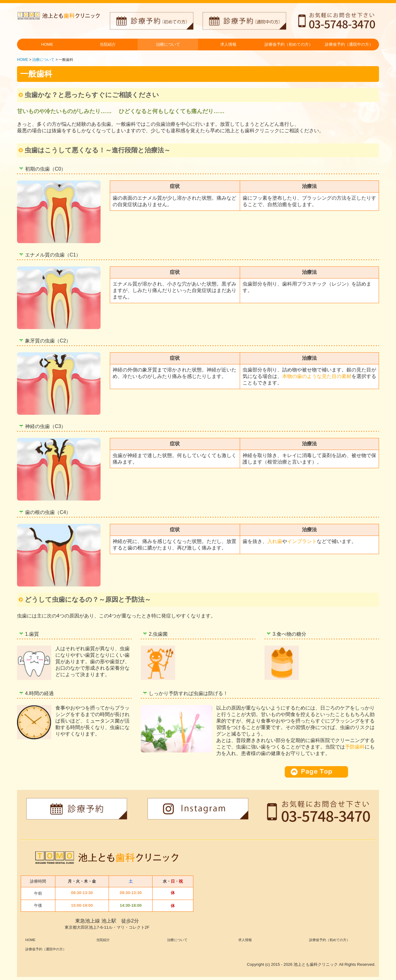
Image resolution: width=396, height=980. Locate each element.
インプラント (302, 541)
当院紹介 (108, 44)
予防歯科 (355, 747)
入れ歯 (275, 541)
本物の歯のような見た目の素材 (317, 376)
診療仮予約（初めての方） (289, 44)
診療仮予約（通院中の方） (349, 44)
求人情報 (228, 44)
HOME (47, 44)
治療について (168, 44)
